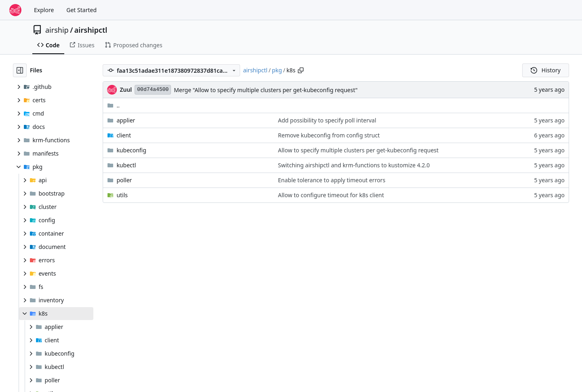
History (546, 70)
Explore (44, 10)
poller (124, 180)
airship (57, 30)
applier (126, 120)
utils (122, 195)
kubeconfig (131, 150)
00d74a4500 (153, 90)
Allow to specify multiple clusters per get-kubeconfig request (358, 150)
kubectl (126, 165)
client (124, 135)
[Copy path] (301, 70)
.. (113, 105)
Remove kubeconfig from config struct (329, 135)
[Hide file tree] (20, 70)
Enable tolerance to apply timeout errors (332, 180)
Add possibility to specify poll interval (327, 120)
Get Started (81, 10)
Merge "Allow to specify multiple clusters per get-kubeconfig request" (266, 90)
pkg (277, 70)
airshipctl (91, 30)
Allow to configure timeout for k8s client (331, 195)
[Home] (15, 10)
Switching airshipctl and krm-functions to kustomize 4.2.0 (354, 165)
